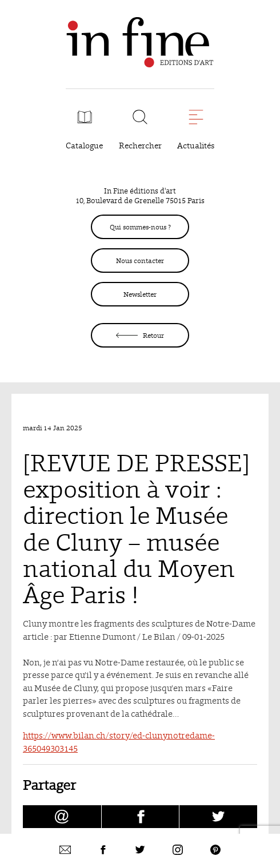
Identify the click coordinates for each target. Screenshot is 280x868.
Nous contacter (140, 261)
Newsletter (140, 294)
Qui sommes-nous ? (140, 227)
